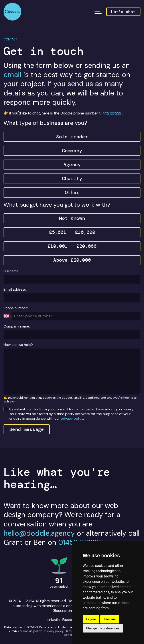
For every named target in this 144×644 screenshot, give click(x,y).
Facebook (70, 620)
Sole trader (72, 137)
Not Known (72, 218)
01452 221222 (110, 113)
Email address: (15, 289)
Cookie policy (32, 631)
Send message (27, 429)
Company (72, 151)
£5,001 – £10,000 (72, 232)
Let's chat (123, 12)
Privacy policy (54, 631)
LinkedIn (53, 620)
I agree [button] (91, 619)
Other (72, 192)
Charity (72, 178)
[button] (98, 12)
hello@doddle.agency (39, 533)
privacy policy (72, 418)
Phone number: (16, 308)
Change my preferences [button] (103, 628)
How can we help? (18, 345)
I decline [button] (110, 619)
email (12, 75)
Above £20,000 (72, 260)
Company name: (17, 326)
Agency (72, 165)
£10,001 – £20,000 (72, 246)
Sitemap (72, 631)
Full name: (11, 271)
